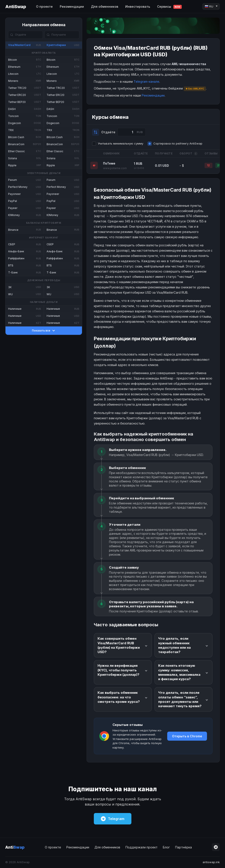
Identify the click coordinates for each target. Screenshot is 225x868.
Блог (166, 847)
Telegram (113, 819)
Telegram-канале (146, 81)
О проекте (44, 6)
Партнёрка (183, 847)
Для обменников (105, 6)
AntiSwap (16, 7)
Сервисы (169, 7)
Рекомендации (72, 6)
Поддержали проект (142, 847)
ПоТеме (109, 163)
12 (208, 165)
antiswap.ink (211, 862)
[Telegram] (216, 847)
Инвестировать (138, 6)
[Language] (211, 6)
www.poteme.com (115, 168)
